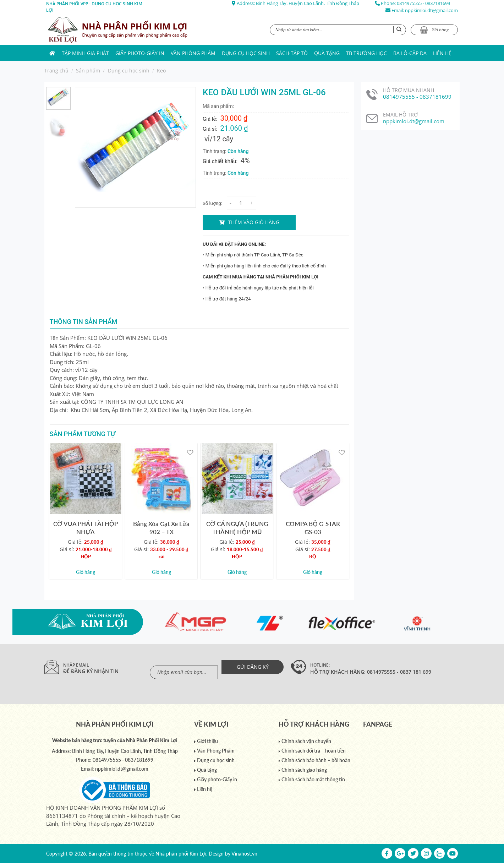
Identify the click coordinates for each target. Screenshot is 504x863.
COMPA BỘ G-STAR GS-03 (313, 528)
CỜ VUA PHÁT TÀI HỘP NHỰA (86, 528)
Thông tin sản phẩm (84, 322)
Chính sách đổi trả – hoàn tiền (314, 751)
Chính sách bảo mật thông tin (313, 779)
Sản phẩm (88, 70)
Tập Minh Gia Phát (85, 53)
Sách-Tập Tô (292, 53)
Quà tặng (327, 53)
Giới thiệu (207, 741)
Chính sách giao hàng (304, 770)
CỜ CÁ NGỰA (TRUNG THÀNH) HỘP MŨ (237, 528)
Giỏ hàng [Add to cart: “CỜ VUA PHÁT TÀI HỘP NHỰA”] (86, 572)
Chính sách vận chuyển (306, 741)
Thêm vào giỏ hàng (254, 222)
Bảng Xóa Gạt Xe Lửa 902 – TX (161, 528)
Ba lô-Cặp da (410, 53)
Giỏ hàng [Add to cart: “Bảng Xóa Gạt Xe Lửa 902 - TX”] (161, 572)
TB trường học (366, 53)
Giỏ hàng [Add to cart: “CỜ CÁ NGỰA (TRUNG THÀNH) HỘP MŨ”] (237, 572)
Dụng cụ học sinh (246, 53)
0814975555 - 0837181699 (423, 3)
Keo (161, 70)
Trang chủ (56, 70)
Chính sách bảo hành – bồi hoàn (316, 760)
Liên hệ (442, 53)
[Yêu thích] (114, 452)
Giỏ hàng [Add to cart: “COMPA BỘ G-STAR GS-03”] (313, 572)
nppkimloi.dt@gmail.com (431, 10)
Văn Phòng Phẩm (193, 53)
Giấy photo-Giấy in (140, 53)
